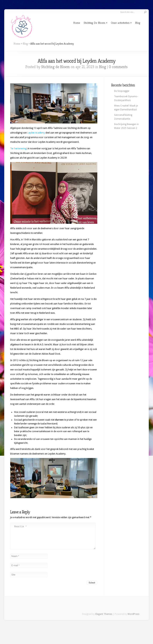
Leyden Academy (36, 133)
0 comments (118, 67)
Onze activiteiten (120, 23)
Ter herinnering (18, 149)
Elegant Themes (104, 619)
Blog (138, 23)
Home (77, 23)
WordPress (133, 619)
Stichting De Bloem (94, 23)
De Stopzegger (122, 91)
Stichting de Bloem (55, 67)
